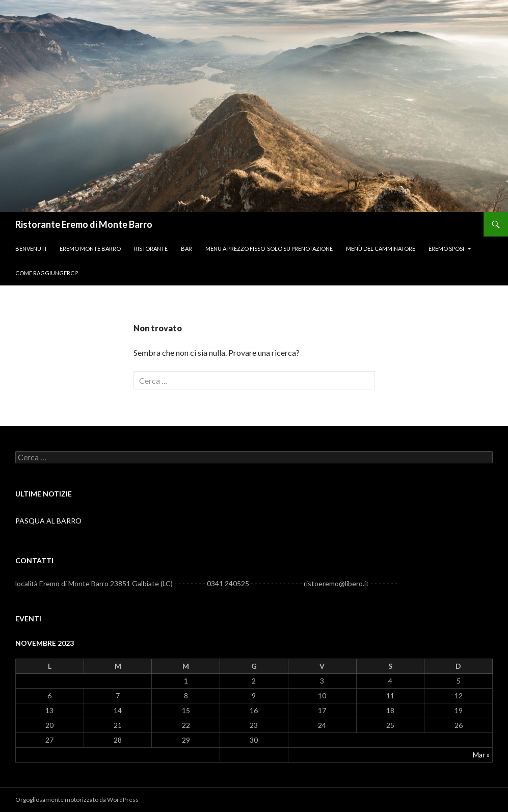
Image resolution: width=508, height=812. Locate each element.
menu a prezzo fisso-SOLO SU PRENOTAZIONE (269, 248)
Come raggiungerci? (47, 273)
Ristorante (151, 248)
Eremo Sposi (446, 248)
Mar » (481, 755)
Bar (186, 248)
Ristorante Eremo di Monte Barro (84, 224)
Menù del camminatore (381, 248)
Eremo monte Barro (90, 248)
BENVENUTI (31, 248)
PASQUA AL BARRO (48, 521)
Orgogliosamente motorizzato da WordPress (77, 800)
